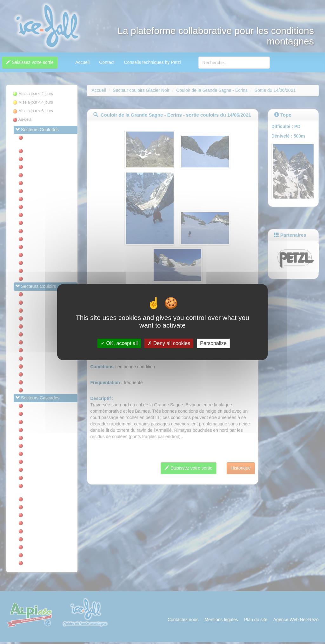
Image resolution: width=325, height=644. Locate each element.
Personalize (213, 343)
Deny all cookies (169, 343)
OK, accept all (119, 343)
